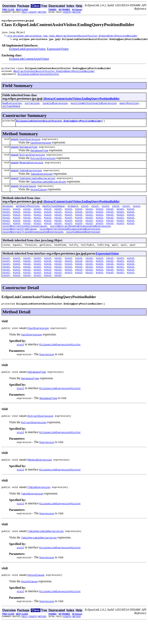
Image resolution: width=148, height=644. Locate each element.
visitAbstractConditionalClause (25, 238)
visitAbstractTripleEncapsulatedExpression (33, 245)
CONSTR (32, 12)
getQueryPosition (28, 214)
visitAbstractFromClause (19, 242)
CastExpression (30, 144)
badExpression (12, 106)
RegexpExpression (32, 169)
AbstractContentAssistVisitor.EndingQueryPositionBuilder (54, 73)
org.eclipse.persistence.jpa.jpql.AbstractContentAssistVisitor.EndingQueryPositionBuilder (72, 36)
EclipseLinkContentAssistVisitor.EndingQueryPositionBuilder (59, 125)
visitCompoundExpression (83, 245)
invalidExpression (55, 106)
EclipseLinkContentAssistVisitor (29, 59)
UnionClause (28, 194)
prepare (73, 214)
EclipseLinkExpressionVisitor (27, 49)
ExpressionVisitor (58, 49)
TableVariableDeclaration (37, 186)
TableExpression (31, 177)
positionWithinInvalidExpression (94, 106)
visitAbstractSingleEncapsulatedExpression (70, 242)
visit (15, 144)
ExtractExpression (32, 160)
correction (32, 106)
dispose (8, 214)
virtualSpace (11, 109)
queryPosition (129, 106)
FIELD (24, 12)
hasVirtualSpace (54, 214)
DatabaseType (29, 152)
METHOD (42, 12)
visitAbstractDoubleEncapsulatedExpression (80, 238)
